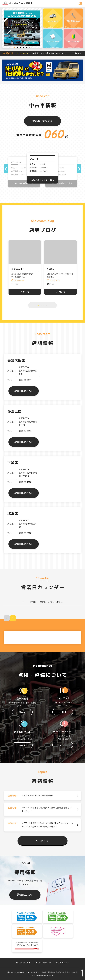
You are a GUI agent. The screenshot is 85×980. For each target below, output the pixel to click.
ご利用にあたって (62, 963)
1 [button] (15, 47)
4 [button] (23, 47)
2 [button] (18, 47)
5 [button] (26, 47)
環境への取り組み (23, 963)
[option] (22, 28)
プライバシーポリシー (42, 963)
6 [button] (29, 47)
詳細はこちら (25, 895)
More (44, 841)
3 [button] (20, 47)
